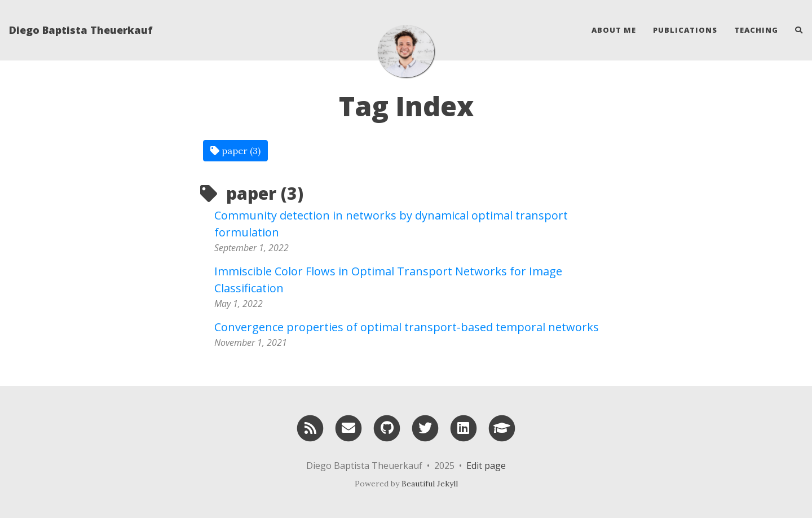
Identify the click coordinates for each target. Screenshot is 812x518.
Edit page (486, 466)
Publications (685, 30)
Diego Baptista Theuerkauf (81, 30)
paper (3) (235, 151)
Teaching (756, 30)
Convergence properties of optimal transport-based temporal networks (407, 327)
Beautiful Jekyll (430, 484)
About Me (614, 30)
